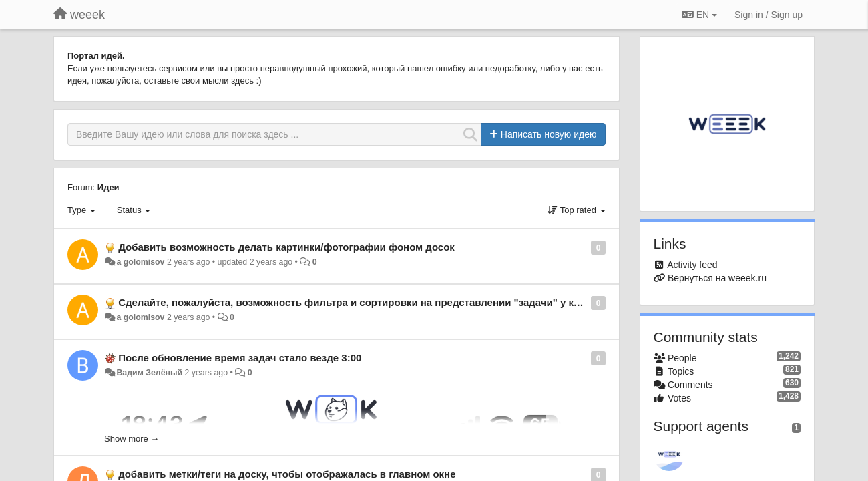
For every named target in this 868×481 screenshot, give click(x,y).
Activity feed (692, 265)
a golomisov (140, 262)
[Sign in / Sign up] (769, 15)
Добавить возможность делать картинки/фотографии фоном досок (286, 247)
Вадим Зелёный (149, 373)
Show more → (132, 439)
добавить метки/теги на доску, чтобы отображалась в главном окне (287, 474)
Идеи (108, 187)
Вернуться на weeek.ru (717, 278)
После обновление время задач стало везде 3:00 (240, 358)
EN (699, 15)
